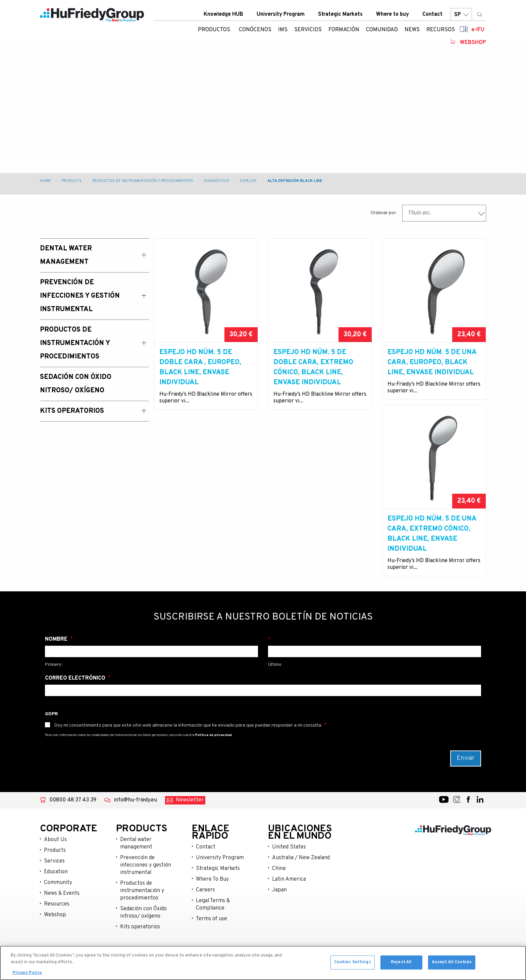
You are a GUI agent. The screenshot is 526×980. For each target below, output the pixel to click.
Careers (205, 900)
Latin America (289, 889)
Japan (279, 900)
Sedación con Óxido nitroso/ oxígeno (143, 923)
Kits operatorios (140, 937)
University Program (281, 16)
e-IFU (478, 32)
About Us (55, 850)
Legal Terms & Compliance (213, 915)
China (279, 879)
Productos (214, 32)
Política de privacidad (214, 745)
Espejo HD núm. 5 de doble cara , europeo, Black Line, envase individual (200, 367)
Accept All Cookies (452, 965)
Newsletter (190, 810)
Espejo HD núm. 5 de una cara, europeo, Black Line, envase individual (432, 362)
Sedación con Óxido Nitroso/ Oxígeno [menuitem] (76, 384)
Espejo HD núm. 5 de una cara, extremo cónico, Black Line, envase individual (204, 544)
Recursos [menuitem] (441, 32)
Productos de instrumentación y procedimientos (143, 181)
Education (56, 882)
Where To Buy (212, 889)
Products (72, 181)
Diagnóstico (217, 181)
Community (58, 893)
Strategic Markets (340, 16)
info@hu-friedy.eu (135, 810)
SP (461, 17)
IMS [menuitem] (283, 32)
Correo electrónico (76, 688)
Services (54, 871)
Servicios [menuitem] (308, 32)
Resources (57, 914)
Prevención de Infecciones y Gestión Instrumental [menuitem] (80, 296)
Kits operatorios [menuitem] (72, 411)
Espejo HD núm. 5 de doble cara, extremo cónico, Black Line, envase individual (313, 367)
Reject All (401, 965)
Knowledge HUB (223, 16)
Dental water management (136, 853)
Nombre (57, 649)
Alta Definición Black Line (295, 181)
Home (45, 181)
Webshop (473, 45)
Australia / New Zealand (301, 868)
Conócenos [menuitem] (255, 32)
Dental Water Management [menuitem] (66, 255)
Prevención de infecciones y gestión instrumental (146, 875)
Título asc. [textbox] (419, 213)
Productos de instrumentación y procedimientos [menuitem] (75, 343)
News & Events (62, 903)
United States (289, 857)
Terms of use (212, 929)
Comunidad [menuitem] (382, 32)
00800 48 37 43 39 (73, 810)
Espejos (248, 181)
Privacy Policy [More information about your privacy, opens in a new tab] (27, 976)
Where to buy (392, 16)
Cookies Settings (353, 965)
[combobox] (444, 213)
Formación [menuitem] (344, 32)
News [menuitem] (412, 32)
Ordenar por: (384, 213)
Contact (432, 16)
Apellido (375, 649)
